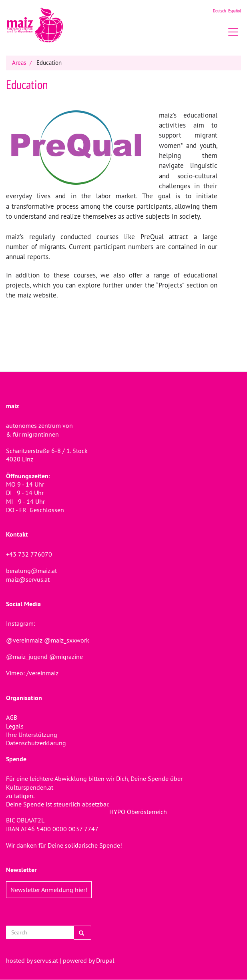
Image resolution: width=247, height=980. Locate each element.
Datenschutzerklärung (36, 743)
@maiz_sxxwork (67, 640)
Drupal (105, 960)
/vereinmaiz (42, 673)
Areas (19, 63)
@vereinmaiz (24, 640)
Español (235, 11)
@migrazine (66, 657)
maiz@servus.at (28, 579)
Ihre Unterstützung (32, 735)
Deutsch (219, 11)
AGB (12, 717)
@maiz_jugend (27, 657)
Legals (15, 726)
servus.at (46, 960)
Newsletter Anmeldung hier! (49, 890)
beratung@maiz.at (31, 571)
